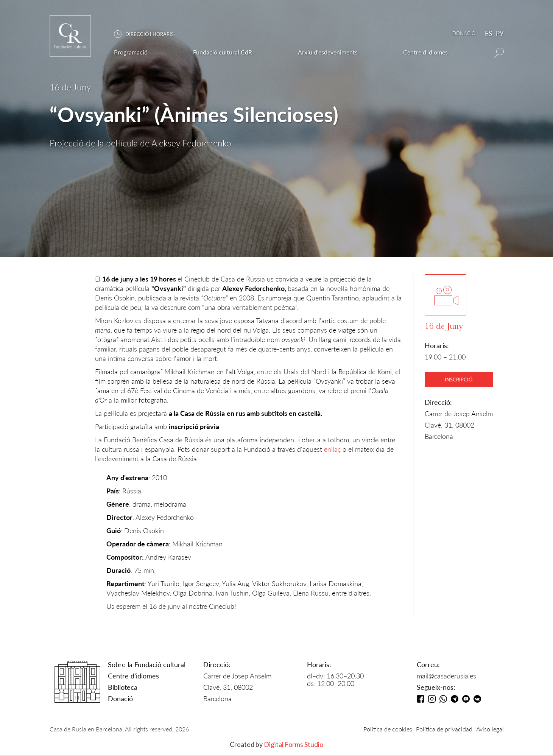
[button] (148, 34)
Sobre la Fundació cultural (147, 664)
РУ (500, 33)
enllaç (332, 449)
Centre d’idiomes (133, 676)
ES (488, 33)
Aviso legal (490, 729)
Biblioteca (123, 687)
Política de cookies (388, 729)
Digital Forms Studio (294, 744)
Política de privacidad (444, 729)
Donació (120, 698)
